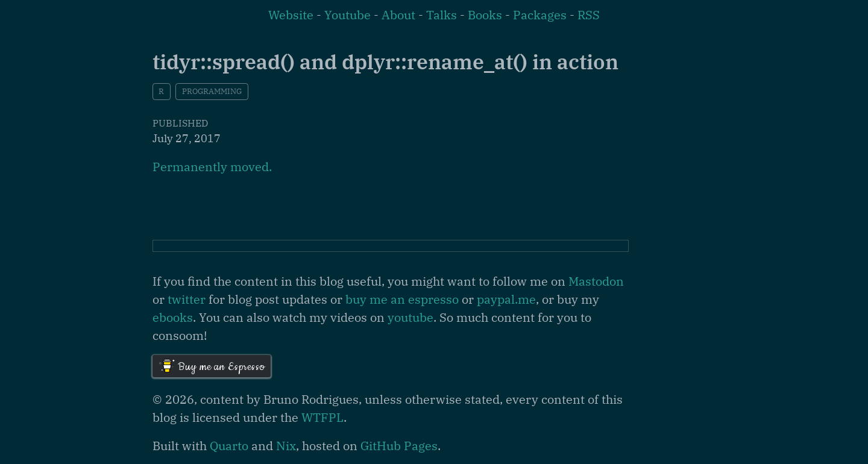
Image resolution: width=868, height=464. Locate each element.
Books (485, 15)
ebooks (173, 317)
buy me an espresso (402, 299)
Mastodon (596, 281)
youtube (410, 317)
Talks (442, 15)
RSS (589, 15)
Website (291, 15)
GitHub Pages (399, 446)
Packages (540, 15)
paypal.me (506, 299)
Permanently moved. (212, 167)
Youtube (348, 15)
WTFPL (322, 417)
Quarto (229, 446)
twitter (187, 299)
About (398, 15)
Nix (286, 446)
